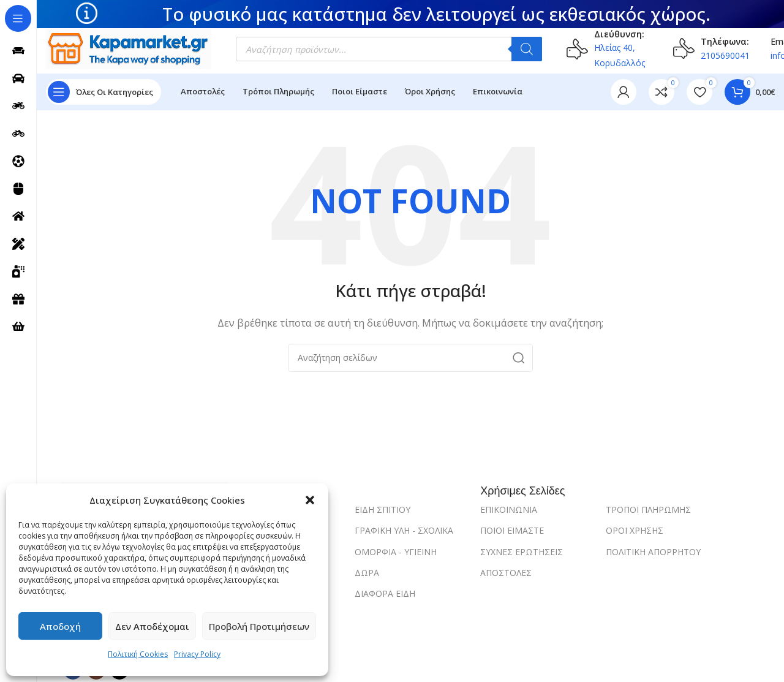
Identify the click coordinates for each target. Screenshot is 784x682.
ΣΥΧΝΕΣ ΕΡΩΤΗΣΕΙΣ (522, 552)
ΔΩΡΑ (367, 573)
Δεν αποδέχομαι (152, 626)
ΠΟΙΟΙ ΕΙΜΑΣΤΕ (512, 530)
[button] (310, 500)
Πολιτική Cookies (138, 654)
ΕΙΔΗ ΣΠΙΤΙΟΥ (383, 510)
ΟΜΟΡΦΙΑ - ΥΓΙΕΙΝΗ (396, 552)
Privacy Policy (197, 654)
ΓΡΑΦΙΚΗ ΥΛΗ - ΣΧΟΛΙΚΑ (404, 530)
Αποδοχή (60, 626)
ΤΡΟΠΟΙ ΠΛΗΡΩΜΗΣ (648, 510)
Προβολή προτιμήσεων (259, 626)
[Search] (410, 358)
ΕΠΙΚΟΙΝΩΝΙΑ (509, 510)
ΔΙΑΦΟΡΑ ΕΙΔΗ (385, 593)
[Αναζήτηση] (527, 49)
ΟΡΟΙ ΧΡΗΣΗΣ (635, 530)
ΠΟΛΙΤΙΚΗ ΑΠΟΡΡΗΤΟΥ (653, 552)
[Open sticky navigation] (104, 92)
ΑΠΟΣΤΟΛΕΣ (506, 573)
